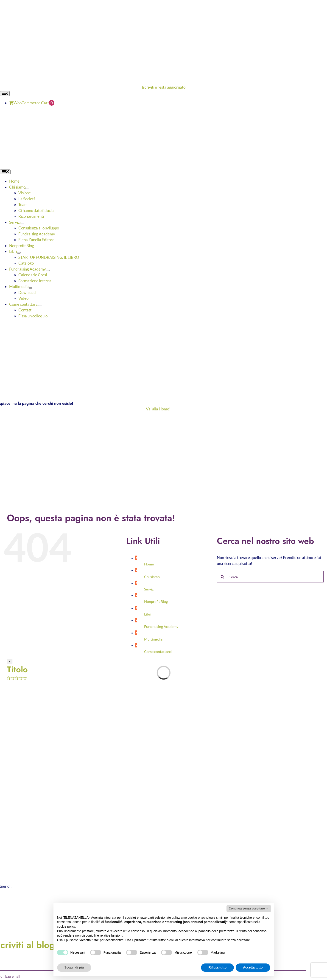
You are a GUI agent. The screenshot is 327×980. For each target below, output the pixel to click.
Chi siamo (152, 577)
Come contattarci (158, 651)
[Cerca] (223, 577)
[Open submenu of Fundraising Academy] (48, 271)
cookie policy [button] (66, 926)
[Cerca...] (270, 577)
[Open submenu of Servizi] (22, 224)
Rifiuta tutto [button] (217, 967)
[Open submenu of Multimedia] (31, 288)
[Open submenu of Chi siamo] (27, 189)
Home (149, 564)
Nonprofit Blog (156, 601)
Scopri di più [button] (74, 967)
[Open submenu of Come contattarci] (40, 306)
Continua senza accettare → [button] (249, 908)
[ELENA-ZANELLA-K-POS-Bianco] (119, 3)
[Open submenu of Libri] (19, 253)
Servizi (149, 589)
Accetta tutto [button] (253, 967)
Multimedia (153, 639)
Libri (148, 614)
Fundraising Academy (161, 626)
